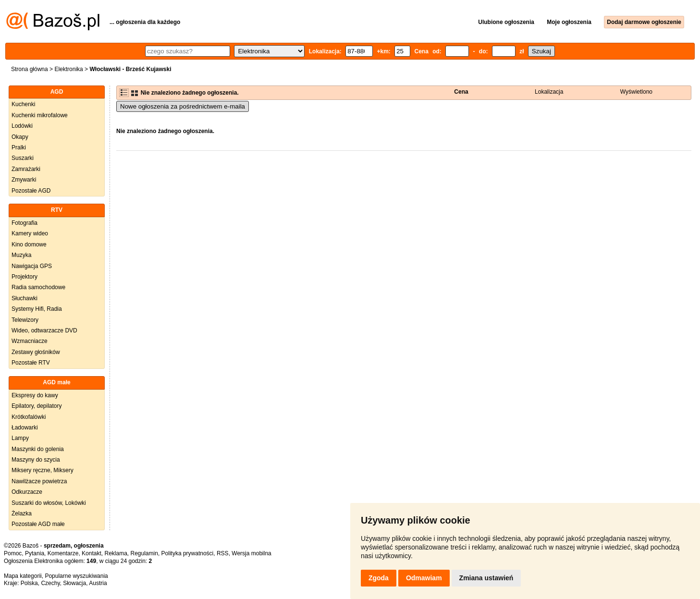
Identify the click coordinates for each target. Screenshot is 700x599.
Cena (461, 92)
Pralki (19, 147)
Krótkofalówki (29, 417)
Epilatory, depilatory (37, 406)
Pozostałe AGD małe (38, 524)
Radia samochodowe (38, 287)
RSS (223, 553)
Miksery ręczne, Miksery (43, 470)
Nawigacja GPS (32, 266)
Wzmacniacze (30, 341)
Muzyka (21, 255)
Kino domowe (29, 244)
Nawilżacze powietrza (39, 481)
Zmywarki (24, 180)
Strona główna (30, 69)
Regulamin (144, 553)
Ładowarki (25, 428)
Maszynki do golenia (38, 449)
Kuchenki (23, 104)
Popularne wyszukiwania (76, 576)
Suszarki (23, 158)
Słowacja (74, 583)
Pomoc (13, 553)
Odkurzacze (27, 492)
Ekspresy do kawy (35, 395)
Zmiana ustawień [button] (486, 578)
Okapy (20, 137)
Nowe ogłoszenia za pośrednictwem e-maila (183, 106)
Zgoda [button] (379, 578)
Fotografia (25, 223)
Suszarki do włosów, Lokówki (49, 503)
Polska (29, 583)
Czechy (50, 583)
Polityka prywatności (188, 553)
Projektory (25, 277)
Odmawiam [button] (424, 578)
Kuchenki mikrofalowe (40, 115)
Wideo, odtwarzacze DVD (44, 330)
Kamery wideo (30, 233)
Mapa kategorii (23, 576)
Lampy (20, 438)
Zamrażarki (26, 169)
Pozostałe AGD (31, 191)
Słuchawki (25, 298)
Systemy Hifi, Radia (37, 309)
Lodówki (22, 126)
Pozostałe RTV (31, 363)
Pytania (35, 553)
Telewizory (25, 320)
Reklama (116, 553)
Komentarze (63, 553)
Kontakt (92, 553)
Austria (98, 583)
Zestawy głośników (36, 352)
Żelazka (22, 513)
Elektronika (68, 69)
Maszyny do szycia (36, 460)
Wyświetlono (636, 92)
